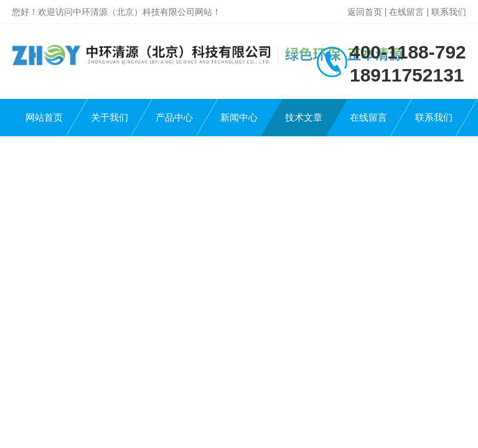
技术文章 (304, 117)
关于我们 (110, 117)
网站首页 (44, 117)
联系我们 (449, 12)
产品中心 (174, 117)
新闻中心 (239, 117)
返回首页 (365, 12)
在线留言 (406, 12)
